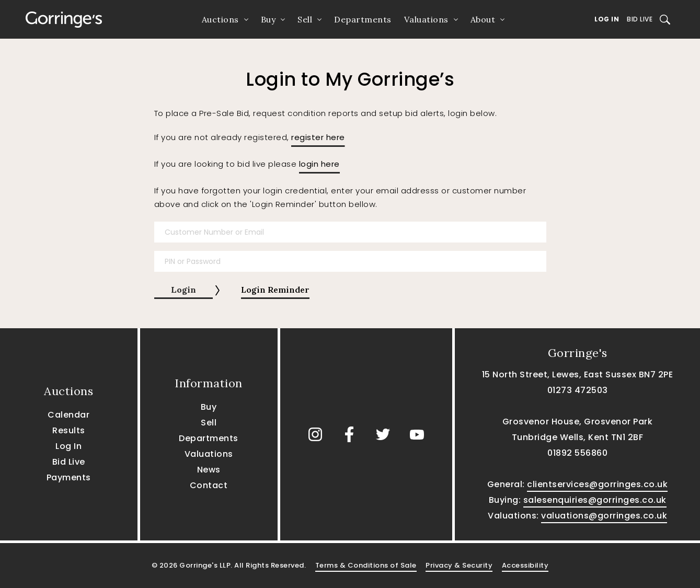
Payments (69, 477)
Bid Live (640, 19)
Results (69, 430)
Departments (363, 19)
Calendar (68, 415)
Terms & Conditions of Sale (366, 565)
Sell (305, 19)
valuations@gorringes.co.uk (604, 516)
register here (318, 137)
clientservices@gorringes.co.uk (597, 484)
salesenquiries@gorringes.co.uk (595, 500)
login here (319, 164)
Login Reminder (275, 290)
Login (183, 290)
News (209, 470)
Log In (607, 19)
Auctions (220, 19)
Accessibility (525, 565)
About (483, 19)
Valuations (426, 19)
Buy (268, 19)
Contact (209, 485)
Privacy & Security (459, 565)
